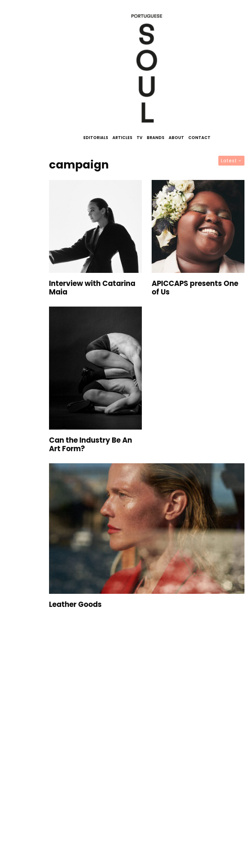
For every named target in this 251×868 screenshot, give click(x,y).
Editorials (96, 138)
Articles (122, 138)
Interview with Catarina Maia (92, 288)
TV (140, 138)
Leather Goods (75, 605)
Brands (156, 138)
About (176, 138)
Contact (199, 138)
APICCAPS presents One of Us (195, 288)
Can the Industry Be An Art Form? (91, 445)
